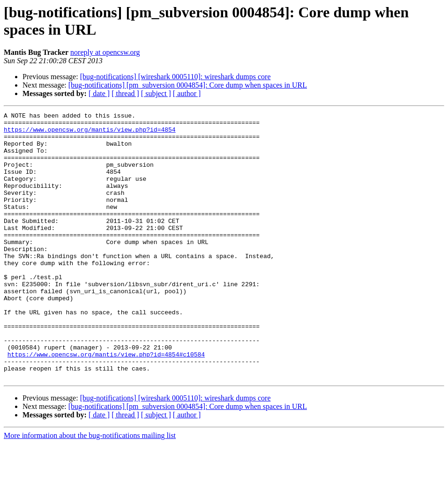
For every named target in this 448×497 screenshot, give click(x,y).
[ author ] (187, 93)
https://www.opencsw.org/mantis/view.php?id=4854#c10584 (106, 403)
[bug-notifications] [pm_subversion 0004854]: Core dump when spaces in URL (188, 85)
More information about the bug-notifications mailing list (90, 489)
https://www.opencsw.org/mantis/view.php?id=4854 (90, 134)
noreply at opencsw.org (105, 52)
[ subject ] (156, 93)
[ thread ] (125, 93)
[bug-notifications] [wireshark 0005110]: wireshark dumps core (175, 77)
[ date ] (99, 93)
